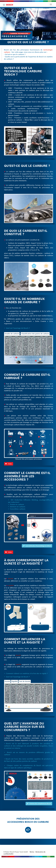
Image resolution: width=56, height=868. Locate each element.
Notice (32, 852)
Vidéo (9, 473)
